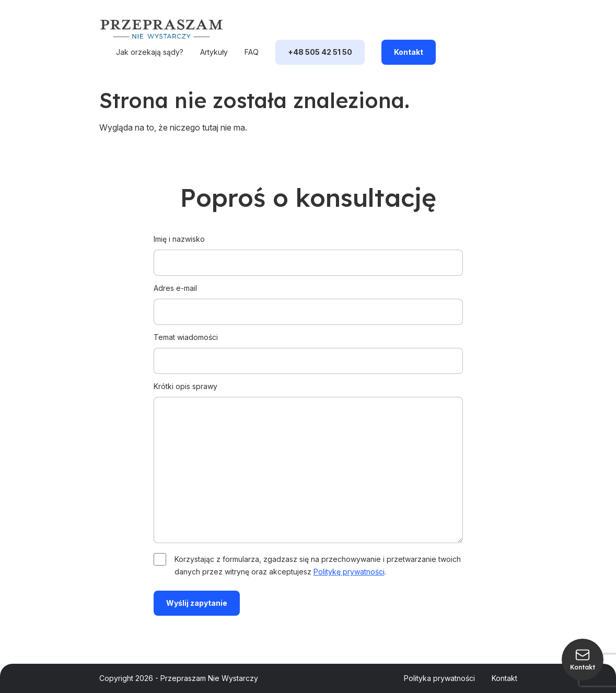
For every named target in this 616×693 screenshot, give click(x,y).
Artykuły (214, 52)
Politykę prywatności (349, 572)
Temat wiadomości (308, 349)
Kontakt (409, 52)
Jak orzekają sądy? (150, 52)
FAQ (252, 52)
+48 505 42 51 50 (320, 52)
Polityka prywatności (439, 678)
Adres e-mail (308, 300)
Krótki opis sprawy (308, 463)
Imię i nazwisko (308, 251)
